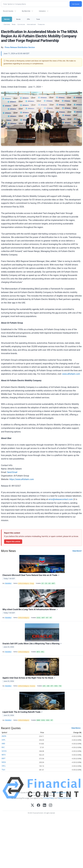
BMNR (38, 720)
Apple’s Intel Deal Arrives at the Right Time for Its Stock (29, 678)
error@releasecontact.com (61, 499)
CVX (46, 583)
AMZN (4, 736)
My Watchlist (26, 11)
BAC (3, 747)
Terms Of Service (64, 798)
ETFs (28, 19)
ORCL (43, 652)
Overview (7, 24)
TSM (60, 686)
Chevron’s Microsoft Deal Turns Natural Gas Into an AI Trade (31, 575)
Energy (32, 583)
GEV (50, 583)
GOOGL (39, 618)
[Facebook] (38, 805)
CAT (43, 583)
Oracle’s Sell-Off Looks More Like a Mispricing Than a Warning (32, 644)
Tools (38, 19)
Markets (7, 19)
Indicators (42, 11)
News (14, 24)
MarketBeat (8, 583)
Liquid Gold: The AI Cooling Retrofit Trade (22, 712)
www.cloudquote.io (60, 793)
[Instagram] (51, 805)
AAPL (44, 686)
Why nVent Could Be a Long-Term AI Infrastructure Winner (30, 609)
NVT (47, 618)
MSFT (53, 583)
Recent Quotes (8, 11)
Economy (33, 686)
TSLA (3, 770)
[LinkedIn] (45, 805)
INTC (52, 686)
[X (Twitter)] (32, 805)
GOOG (4, 751)
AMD (48, 686)
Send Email (12, 472)
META (38, 652)
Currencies (21, 24)
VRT (51, 618)
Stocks (18, 19)
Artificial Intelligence (24, 583)
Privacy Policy (49, 798)
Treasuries (41, 24)
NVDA (56, 686)
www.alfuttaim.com (71, 374)
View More (76, 551)
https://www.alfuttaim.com (22, 479)
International (31, 24)
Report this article (13, 541)
